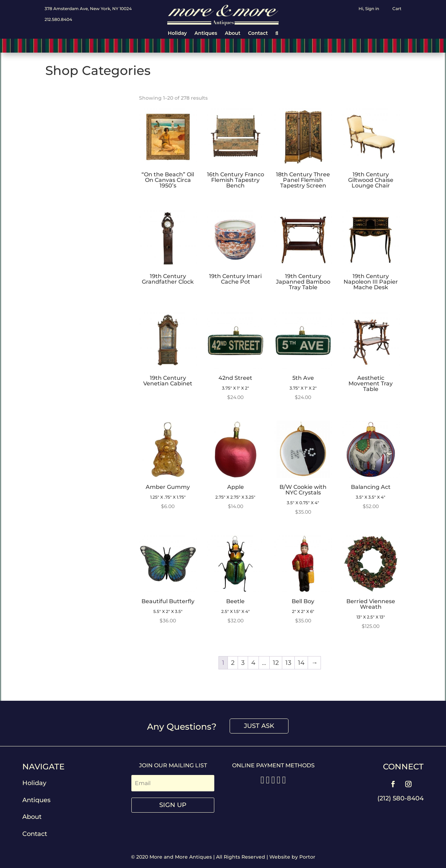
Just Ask (259, 726)
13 (288, 663)
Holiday (178, 33)
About (233, 33)
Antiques (206, 33)
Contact (258, 33)
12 (276, 663)
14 (301, 663)
